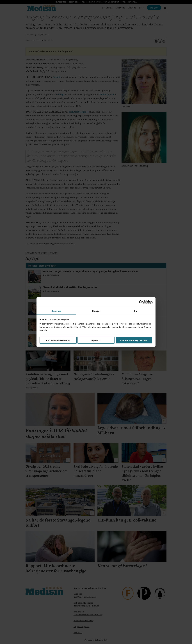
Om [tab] (136, 311)
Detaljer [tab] (96, 311)
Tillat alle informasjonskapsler (134, 340)
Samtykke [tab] (56, 311)
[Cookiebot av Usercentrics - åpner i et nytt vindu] (141, 302)
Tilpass (96, 340)
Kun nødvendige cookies (58, 340)
